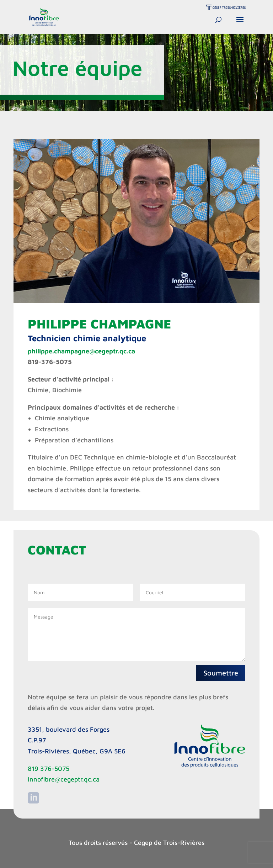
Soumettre (221, 673)
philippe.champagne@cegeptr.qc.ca (81, 351)
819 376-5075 (49, 769)
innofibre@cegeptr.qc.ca (64, 779)
